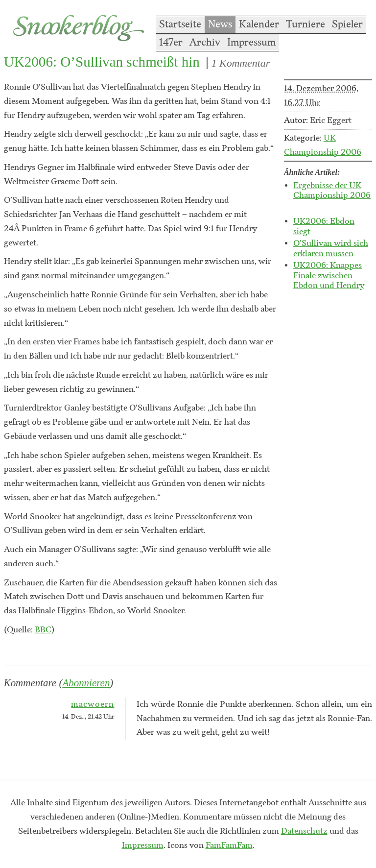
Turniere (305, 24)
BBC (43, 630)
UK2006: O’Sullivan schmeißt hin (102, 62)
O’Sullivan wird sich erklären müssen (331, 249)
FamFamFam (229, 845)
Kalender (259, 24)
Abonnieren (86, 683)
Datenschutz (304, 831)
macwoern (93, 704)
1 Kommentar (241, 63)
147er (171, 43)
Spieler (347, 24)
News (220, 24)
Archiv (205, 43)
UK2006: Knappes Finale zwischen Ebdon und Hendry (329, 276)
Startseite (180, 24)
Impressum (251, 43)
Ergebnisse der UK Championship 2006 (332, 191)
